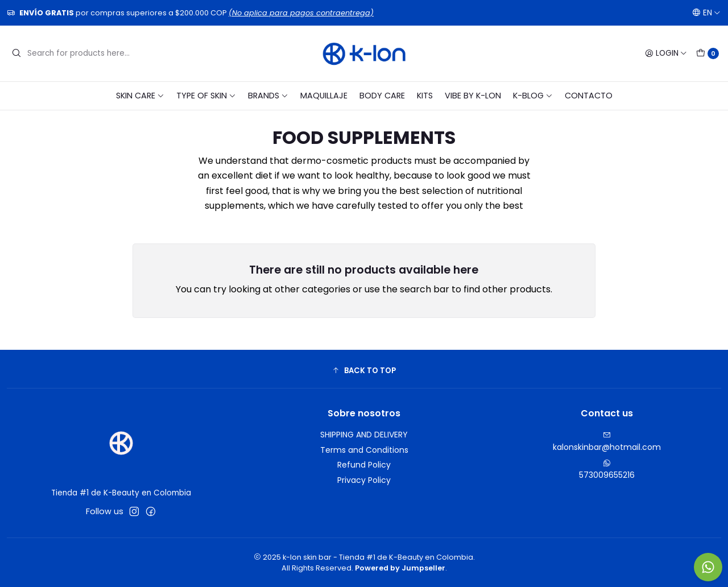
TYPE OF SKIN (206, 96)
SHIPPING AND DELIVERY (364, 435)
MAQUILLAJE (324, 96)
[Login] (666, 53)
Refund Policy (364, 465)
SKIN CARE (140, 96)
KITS (425, 96)
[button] (364, 370)
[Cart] (708, 53)
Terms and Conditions (364, 450)
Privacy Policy (364, 480)
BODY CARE (382, 96)
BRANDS (268, 96)
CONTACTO (589, 96)
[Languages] (706, 13)
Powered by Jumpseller (400, 568)
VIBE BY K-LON (473, 96)
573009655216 (607, 470)
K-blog (533, 96)
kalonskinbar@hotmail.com (607, 442)
